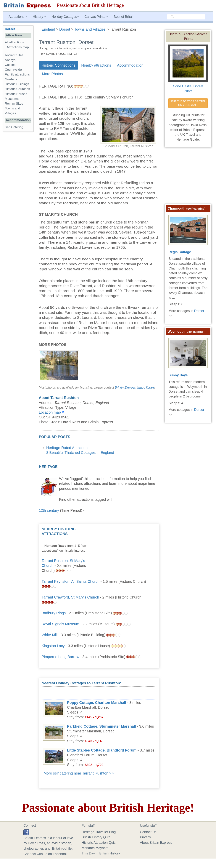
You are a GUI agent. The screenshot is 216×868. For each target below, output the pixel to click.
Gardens (11, 79)
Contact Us (148, 832)
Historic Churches (17, 89)
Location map (50, 412)
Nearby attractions (96, 65)
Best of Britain (124, 17)
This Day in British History (101, 853)
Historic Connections (58, 65)
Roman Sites (14, 104)
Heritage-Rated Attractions (68, 448)
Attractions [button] (18, 17)
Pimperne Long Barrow (60, 657)
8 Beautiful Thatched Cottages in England (80, 453)
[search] (186, 17)
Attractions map (18, 47)
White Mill (50, 635)
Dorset (10, 29)
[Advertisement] (128, 550)
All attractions (14, 42)
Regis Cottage (180, 252)
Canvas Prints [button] (96, 17)
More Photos (52, 74)
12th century (49, 510)
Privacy (145, 837)
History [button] (39, 17)
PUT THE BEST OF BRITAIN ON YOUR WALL (188, 103)
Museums (12, 99)
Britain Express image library (134, 388)
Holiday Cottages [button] (65, 17)
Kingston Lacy (53, 646)
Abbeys (10, 60)
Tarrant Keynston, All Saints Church (71, 581)
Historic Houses (16, 94)
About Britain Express (156, 843)
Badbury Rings (54, 613)
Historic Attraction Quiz (99, 843)
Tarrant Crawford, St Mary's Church (70, 597)
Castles (10, 65)
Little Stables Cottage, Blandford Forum (102, 750)
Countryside (13, 70)
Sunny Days (178, 375)
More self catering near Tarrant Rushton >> (79, 773)
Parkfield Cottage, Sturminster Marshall (101, 726)
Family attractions (17, 74)
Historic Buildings (17, 84)
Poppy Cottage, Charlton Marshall (97, 703)
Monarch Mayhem (95, 848)
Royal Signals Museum (60, 624)
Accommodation (130, 65)
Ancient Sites (14, 55)
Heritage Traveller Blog (99, 832)
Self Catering (14, 127)
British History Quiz (96, 837)
